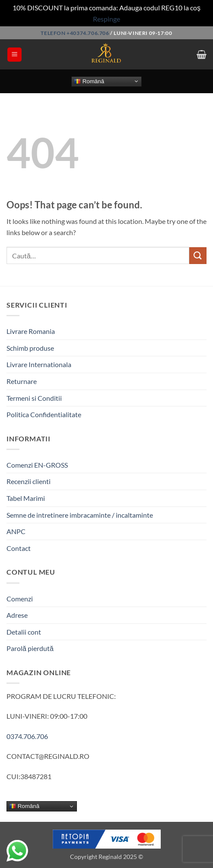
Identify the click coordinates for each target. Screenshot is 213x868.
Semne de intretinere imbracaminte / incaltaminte (80, 515)
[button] (14, 55)
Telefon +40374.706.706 (75, 33)
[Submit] (198, 256)
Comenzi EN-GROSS (37, 465)
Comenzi (20, 599)
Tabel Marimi (26, 498)
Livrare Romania (31, 331)
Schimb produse (30, 348)
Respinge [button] (106, 19)
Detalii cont (24, 632)
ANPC (16, 531)
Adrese (17, 615)
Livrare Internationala (39, 364)
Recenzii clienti (29, 481)
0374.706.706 (27, 736)
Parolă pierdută (30, 648)
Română (89, 81)
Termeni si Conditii (34, 398)
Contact (19, 548)
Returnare (22, 381)
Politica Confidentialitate (44, 414)
